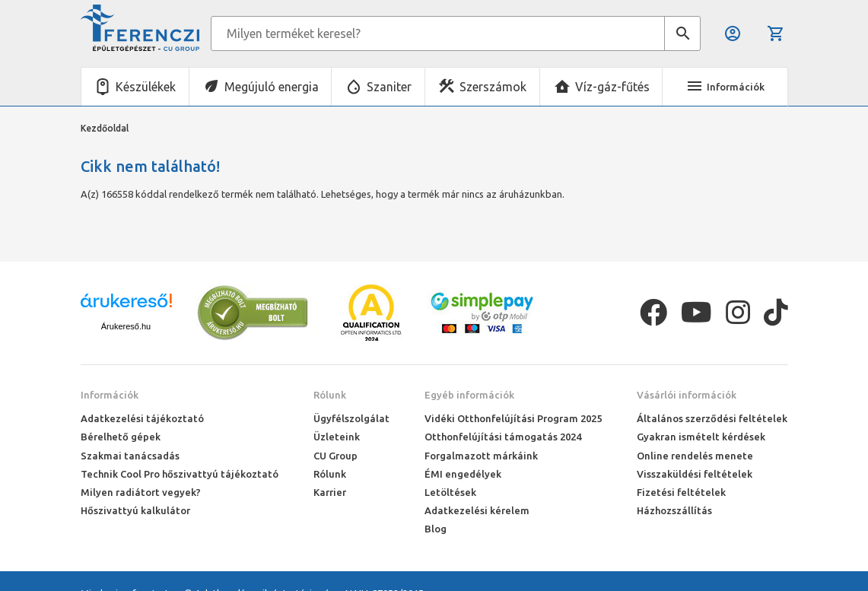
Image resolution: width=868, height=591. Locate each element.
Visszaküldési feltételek (695, 474)
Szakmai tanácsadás (130, 456)
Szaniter (389, 87)
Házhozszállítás (674, 510)
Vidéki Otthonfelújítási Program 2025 (513, 418)
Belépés (733, 33)
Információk (110, 395)
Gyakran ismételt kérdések (701, 437)
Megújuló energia (272, 87)
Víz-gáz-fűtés (612, 87)
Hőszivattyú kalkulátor (135, 510)
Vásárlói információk (687, 395)
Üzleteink (337, 437)
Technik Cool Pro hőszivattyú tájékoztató (180, 474)
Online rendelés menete (695, 456)
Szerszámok (493, 87)
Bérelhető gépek (121, 437)
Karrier (330, 492)
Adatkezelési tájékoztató (142, 418)
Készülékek (146, 87)
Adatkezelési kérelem (477, 510)
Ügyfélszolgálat (351, 418)
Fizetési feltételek (681, 492)
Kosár (776, 33)
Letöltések (450, 492)
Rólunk (330, 395)
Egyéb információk (469, 395)
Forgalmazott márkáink (481, 456)
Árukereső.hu (126, 326)
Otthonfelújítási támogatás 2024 (503, 437)
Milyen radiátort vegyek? (141, 492)
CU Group (335, 456)
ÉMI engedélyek (463, 474)
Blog (436, 529)
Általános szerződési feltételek (712, 418)
